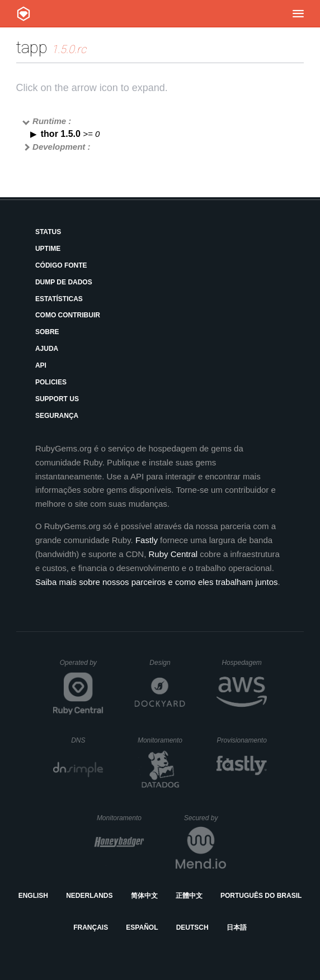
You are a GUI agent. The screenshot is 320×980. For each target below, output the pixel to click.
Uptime (48, 249)
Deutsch (192, 927)
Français (91, 927)
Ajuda (47, 349)
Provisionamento (242, 740)
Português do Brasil (261, 896)
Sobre (47, 332)
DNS (87, 740)
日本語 (237, 927)
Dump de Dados (64, 282)
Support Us (57, 399)
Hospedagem (244, 663)
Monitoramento (161, 740)
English (33, 896)
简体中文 (144, 896)
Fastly (147, 540)
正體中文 (189, 896)
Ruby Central (173, 554)
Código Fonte (61, 265)
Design (167, 663)
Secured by (205, 818)
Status (48, 232)
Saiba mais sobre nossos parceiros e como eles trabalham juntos (157, 582)
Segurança (57, 416)
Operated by (82, 667)
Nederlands (89, 896)
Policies (51, 382)
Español (142, 927)
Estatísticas (59, 299)
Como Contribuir (68, 315)
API (41, 365)
